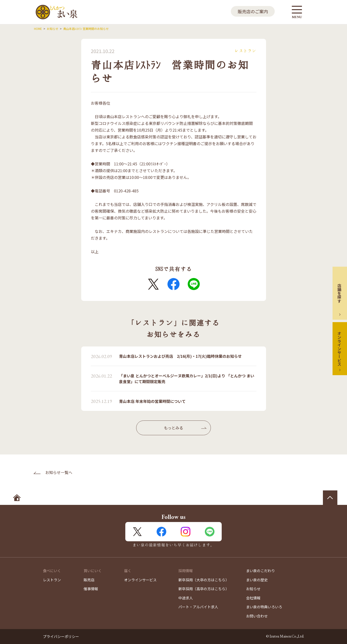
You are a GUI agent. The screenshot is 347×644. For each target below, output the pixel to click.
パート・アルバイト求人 (198, 607)
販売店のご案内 (253, 11)
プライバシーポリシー (61, 636)
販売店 (89, 580)
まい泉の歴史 (257, 580)
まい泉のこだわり (260, 571)
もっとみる (173, 428)
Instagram (186, 532)
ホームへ (17, 498)
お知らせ (253, 589)
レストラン (52, 580)
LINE (194, 284)
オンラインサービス (339, 349)
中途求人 (186, 598)
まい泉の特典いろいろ (264, 607)
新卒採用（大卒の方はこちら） (204, 580)
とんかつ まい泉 (57, 12)
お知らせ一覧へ (59, 472)
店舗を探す (339, 293)
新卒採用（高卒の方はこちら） (204, 589)
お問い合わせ (257, 616)
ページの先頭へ (330, 498)
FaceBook (173, 284)
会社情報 (253, 598)
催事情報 (91, 589)
